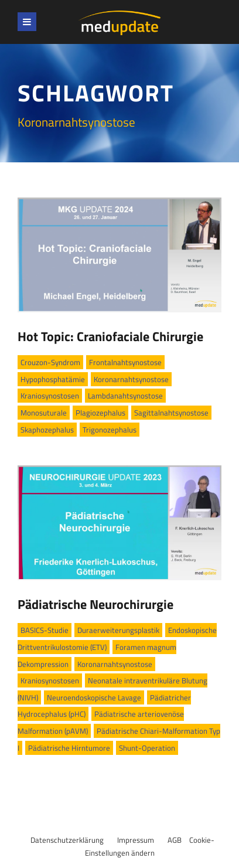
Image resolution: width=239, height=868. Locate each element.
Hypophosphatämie (53, 379)
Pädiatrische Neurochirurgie (95, 604)
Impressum (136, 840)
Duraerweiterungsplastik (118, 630)
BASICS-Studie (45, 630)
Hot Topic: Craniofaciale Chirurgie (110, 336)
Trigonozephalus (110, 430)
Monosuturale (44, 413)
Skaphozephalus (47, 430)
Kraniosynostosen (50, 396)
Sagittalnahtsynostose (171, 413)
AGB (175, 840)
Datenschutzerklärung (67, 840)
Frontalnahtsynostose (125, 362)
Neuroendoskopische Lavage (94, 697)
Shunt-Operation (147, 748)
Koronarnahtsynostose (131, 379)
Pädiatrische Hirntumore (69, 748)
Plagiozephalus (100, 413)
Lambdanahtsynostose (125, 396)
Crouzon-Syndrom (50, 362)
